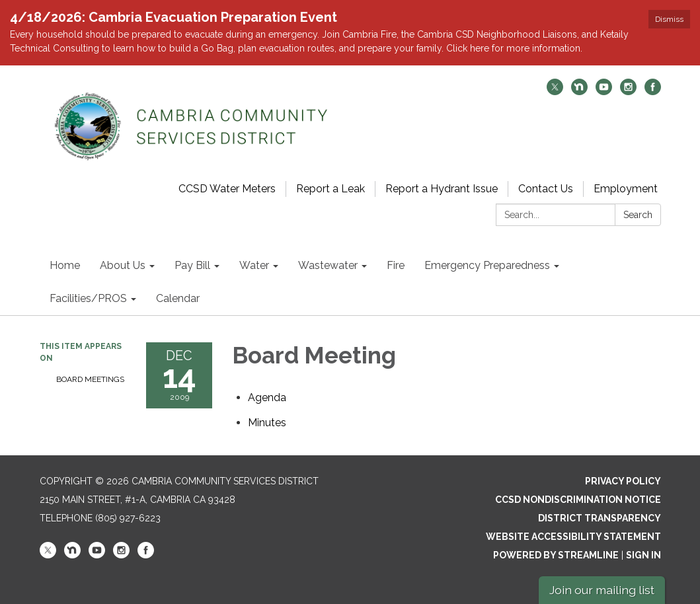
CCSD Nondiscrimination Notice (578, 500)
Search (638, 215)
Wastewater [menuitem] (328, 265)
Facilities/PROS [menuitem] (88, 298)
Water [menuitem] (254, 265)
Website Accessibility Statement (573, 537)
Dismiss (669, 19)
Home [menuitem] (65, 265)
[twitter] (555, 92)
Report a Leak (331, 189)
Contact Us (546, 189)
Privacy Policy (623, 481)
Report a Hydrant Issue (442, 189)
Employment (626, 189)
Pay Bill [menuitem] (192, 265)
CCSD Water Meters (227, 189)
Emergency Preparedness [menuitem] (487, 265)
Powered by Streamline (556, 555)
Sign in (643, 555)
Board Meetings (90, 379)
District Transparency (600, 518)
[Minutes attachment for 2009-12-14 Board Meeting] (267, 423)
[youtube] (604, 92)
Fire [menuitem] (396, 265)
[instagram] (628, 92)
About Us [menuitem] (123, 265)
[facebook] (653, 92)
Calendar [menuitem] (178, 298)
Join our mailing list (602, 590)
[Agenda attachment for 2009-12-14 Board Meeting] (267, 397)
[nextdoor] (579, 92)
